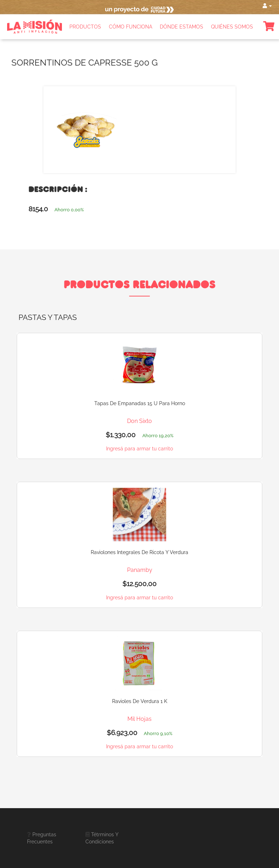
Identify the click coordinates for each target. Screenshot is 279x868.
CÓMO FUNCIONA (131, 27)
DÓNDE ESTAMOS (181, 27)
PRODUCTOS (85, 27)
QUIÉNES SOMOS (232, 27)
